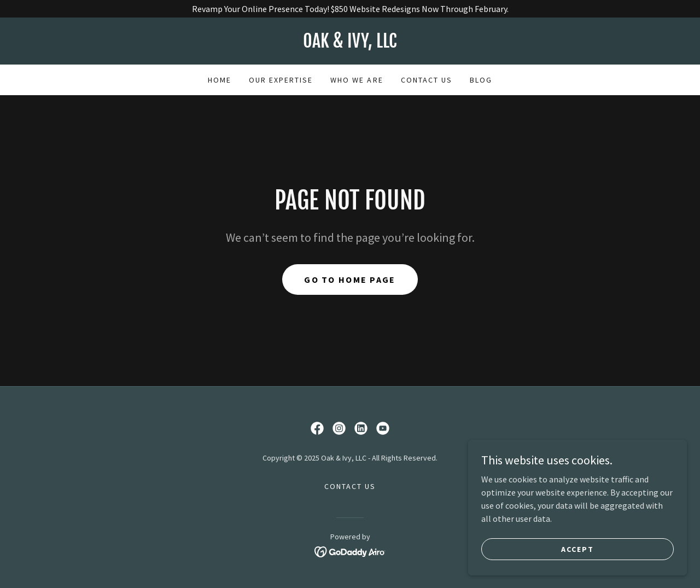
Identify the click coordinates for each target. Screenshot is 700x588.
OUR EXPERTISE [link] (281, 80)
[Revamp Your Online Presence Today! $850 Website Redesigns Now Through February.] (350, 9)
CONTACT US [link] (427, 80)
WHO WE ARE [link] (357, 80)
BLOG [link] (481, 80)
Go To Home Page (350, 280)
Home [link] (220, 80)
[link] (350, 44)
